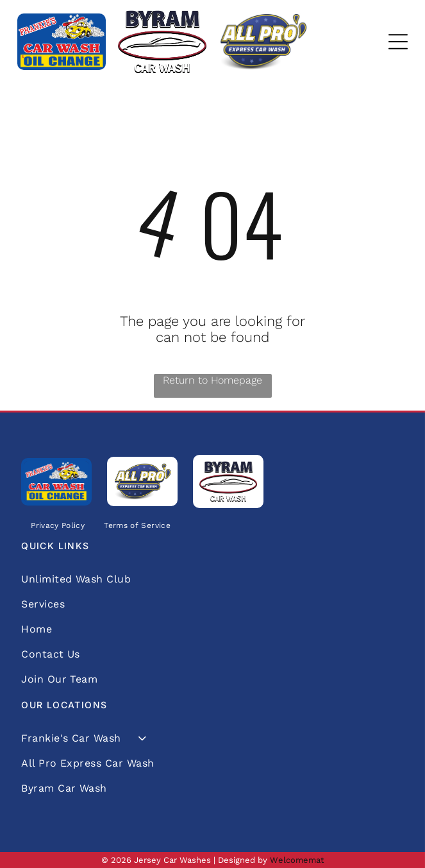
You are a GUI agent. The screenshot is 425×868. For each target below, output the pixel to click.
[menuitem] (58, 525)
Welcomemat (297, 860)
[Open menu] (398, 42)
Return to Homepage (213, 380)
